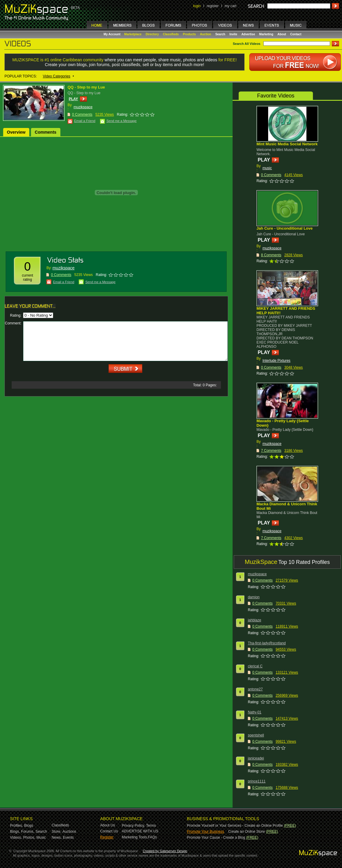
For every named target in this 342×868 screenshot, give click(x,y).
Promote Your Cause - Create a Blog (216, 838)
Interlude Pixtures (276, 361)
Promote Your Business (206, 832)
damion (254, 597)
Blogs (29, 826)
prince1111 (257, 781)
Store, (57, 832)
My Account (113, 34)
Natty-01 (255, 712)
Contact (296, 34)
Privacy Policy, (133, 826)
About (282, 34)
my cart (230, 6)
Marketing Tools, (135, 837)
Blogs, (15, 832)
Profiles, (17, 826)
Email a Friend (85, 121)
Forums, (28, 832)
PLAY (73, 99)
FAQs (152, 837)
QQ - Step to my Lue (86, 87)
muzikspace (83, 107)
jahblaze (255, 620)
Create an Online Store (246, 832)
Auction (206, 34)
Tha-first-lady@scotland (267, 643)
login (197, 6)
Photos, (29, 838)
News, (57, 838)
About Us (107, 825)
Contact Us (109, 831)
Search (220, 34)
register (213, 6)
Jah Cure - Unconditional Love (285, 228)
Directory (152, 34)
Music (41, 838)
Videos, (16, 838)
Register (107, 837)
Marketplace (133, 34)
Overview (16, 132)
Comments (45, 132)
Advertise (248, 34)
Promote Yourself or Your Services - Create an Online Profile (235, 826)
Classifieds (171, 34)
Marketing (266, 34)
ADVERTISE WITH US (140, 831)
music (267, 168)
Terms (151, 826)
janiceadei (256, 758)
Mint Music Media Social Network (287, 144)
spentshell (256, 735)
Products (189, 34)
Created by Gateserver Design (165, 851)
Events (68, 838)
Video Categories (57, 76)
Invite (233, 34)
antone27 (255, 689)
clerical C (255, 666)
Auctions (69, 832)
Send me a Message (122, 121)
